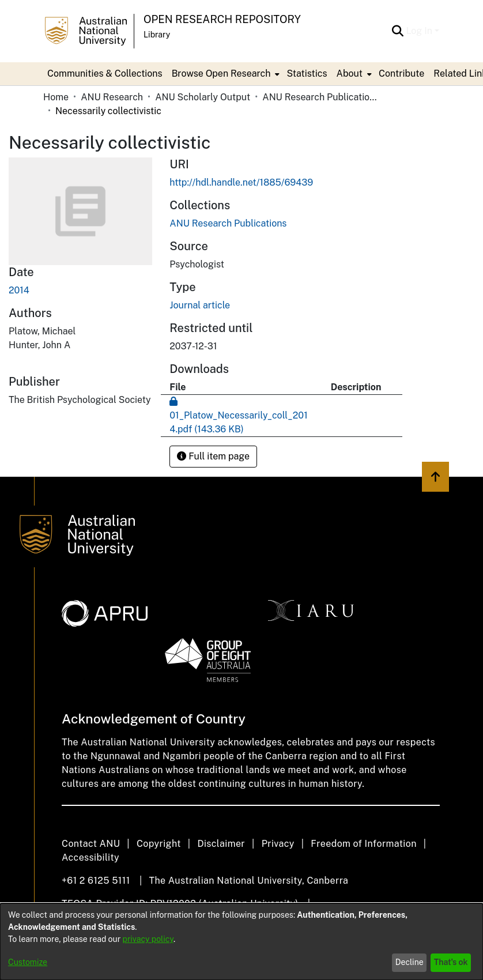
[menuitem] (225, 74)
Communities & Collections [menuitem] (105, 73)
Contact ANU (91, 844)
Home (56, 97)
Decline (410, 962)
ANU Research (112, 97)
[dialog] (241, 942)
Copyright (159, 844)
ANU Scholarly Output (203, 97)
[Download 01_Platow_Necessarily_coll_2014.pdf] (238, 415)
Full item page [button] (213, 456)
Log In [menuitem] (419, 31)
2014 (19, 290)
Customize (28, 962)
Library (157, 35)
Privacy (278, 844)
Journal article (200, 305)
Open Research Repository (222, 19)
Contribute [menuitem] (401, 73)
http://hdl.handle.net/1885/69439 (241, 182)
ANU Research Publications (320, 97)
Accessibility (90, 857)
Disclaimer (221, 844)
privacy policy (148, 939)
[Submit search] (397, 31)
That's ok (451, 962)
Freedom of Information (363, 844)
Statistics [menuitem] (307, 73)
